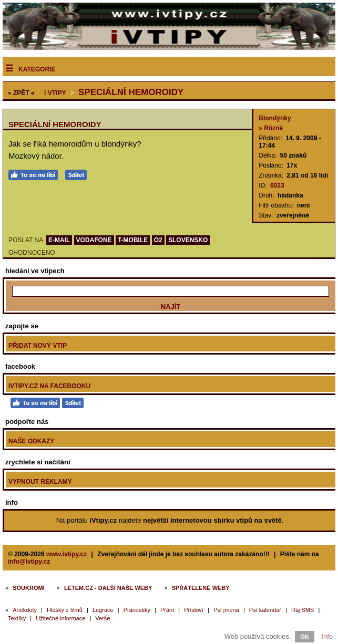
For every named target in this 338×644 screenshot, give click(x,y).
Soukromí (29, 588)
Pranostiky (137, 610)
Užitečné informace (60, 618)
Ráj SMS (303, 610)
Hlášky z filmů (65, 610)
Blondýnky (275, 118)
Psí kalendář (265, 610)
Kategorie (37, 69)
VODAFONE (94, 240)
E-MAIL (59, 240)
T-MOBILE (133, 240)
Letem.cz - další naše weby (108, 588)
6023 (277, 185)
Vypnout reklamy (40, 482)
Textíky (17, 618)
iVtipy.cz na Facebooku (49, 386)
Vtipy (55, 93)
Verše (103, 618)
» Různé (271, 128)
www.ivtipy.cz (66, 554)
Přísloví (194, 610)
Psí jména (226, 610)
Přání (167, 610)
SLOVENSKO (188, 240)
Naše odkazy (31, 441)
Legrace (103, 610)
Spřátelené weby (201, 588)
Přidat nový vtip (38, 346)
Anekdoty (25, 610)
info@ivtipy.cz (29, 562)
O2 (158, 240)
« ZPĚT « (21, 93)
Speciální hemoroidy (131, 92)
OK (305, 637)
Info (327, 636)
